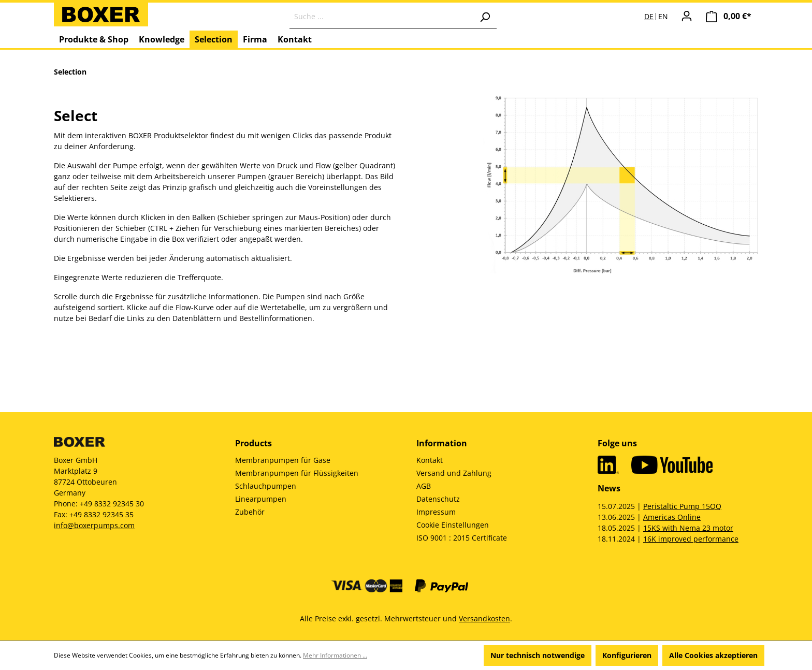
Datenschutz (438, 499)
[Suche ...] (381, 17)
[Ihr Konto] (687, 16)
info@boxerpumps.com (94, 525)
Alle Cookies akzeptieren (713, 655)
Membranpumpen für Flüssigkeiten (297, 473)
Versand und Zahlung (454, 473)
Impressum (436, 512)
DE (649, 17)
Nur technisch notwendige (538, 655)
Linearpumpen (261, 499)
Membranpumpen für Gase (283, 460)
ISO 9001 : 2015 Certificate (462, 538)
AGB (424, 486)
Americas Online (672, 517)
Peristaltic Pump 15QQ (682, 506)
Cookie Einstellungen (453, 525)
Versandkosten (484, 618)
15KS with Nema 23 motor (688, 528)
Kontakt (430, 460)
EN (663, 17)
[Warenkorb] (729, 16)
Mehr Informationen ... (335, 655)
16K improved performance (691, 539)
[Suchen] (485, 17)
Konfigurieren (627, 655)
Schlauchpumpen (266, 486)
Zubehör (250, 512)
